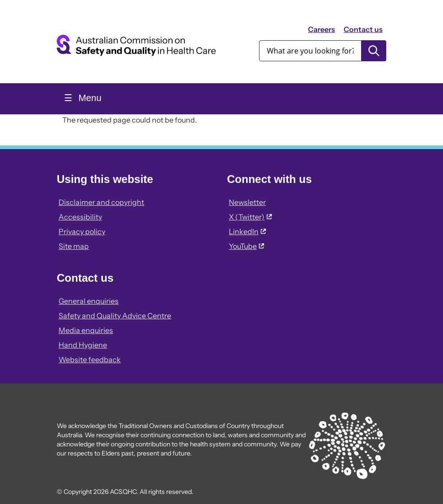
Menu (89, 98)
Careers (321, 29)
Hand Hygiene (83, 345)
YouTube (246, 246)
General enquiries (89, 301)
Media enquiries (86, 330)
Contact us (363, 29)
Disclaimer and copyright (101, 202)
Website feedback (90, 359)
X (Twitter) (250, 217)
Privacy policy (82, 231)
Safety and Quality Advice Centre (115, 316)
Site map (74, 246)
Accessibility (80, 217)
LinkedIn (247, 231)
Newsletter (247, 202)
